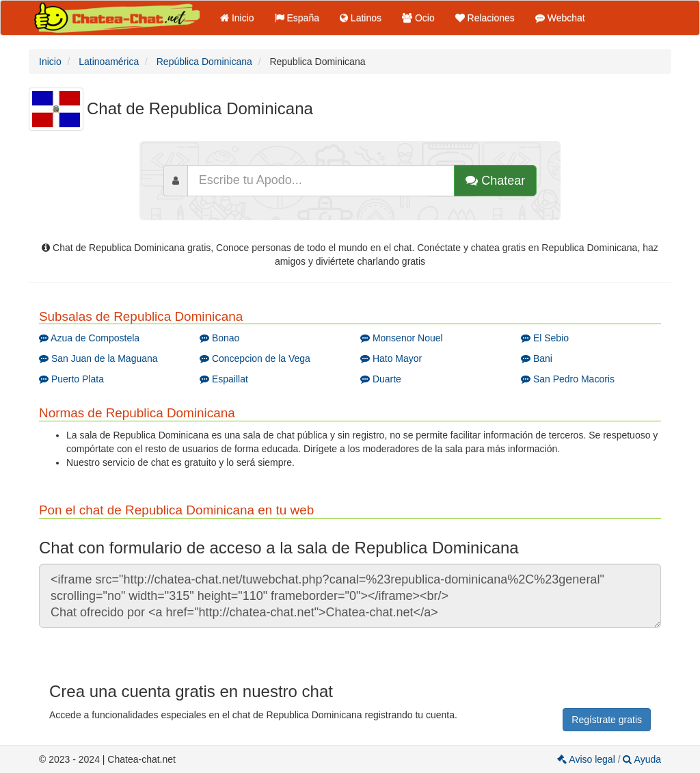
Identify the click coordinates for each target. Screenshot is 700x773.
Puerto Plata (71, 379)
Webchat (560, 18)
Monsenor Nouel (402, 338)
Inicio (237, 18)
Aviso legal (587, 759)
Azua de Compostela (89, 338)
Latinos (361, 18)
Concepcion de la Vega (255, 358)
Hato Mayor (391, 358)
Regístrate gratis (607, 720)
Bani (537, 358)
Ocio (418, 18)
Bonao (219, 338)
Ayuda (642, 759)
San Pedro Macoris (568, 379)
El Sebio (545, 338)
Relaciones (485, 18)
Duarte (381, 379)
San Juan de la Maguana (98, 358)
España (297, 18)
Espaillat (224, 379)
